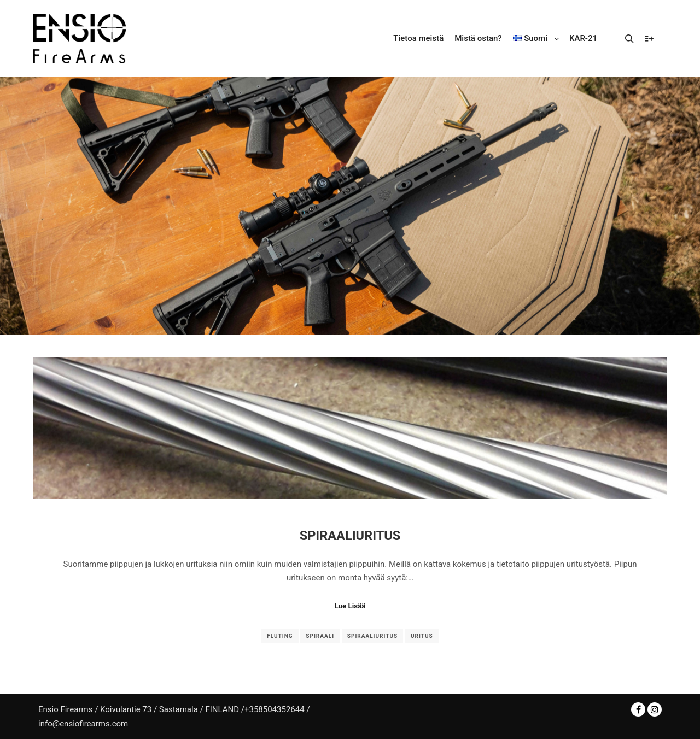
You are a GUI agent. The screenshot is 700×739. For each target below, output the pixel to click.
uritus (422, 636)
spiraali (320, 636)
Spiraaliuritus (350, 536)
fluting (280, 636)
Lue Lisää (350, 606)
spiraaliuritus (372, 636)
